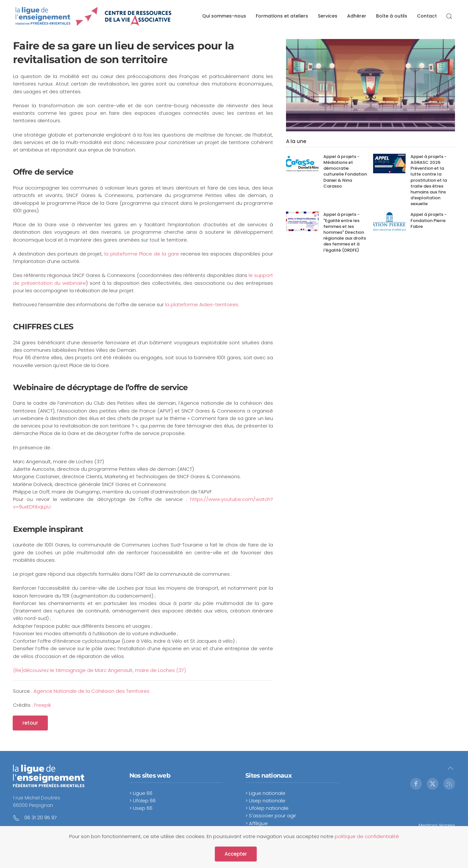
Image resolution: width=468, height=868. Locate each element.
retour (25, 723)
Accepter (236, 854)
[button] (449, 16)
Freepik (43, 705)
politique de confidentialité (367, 836)
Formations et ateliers (282, 16)
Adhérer (357, 16)
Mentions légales (437, 825)
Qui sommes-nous (224, 16)
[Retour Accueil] (94, 16)
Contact (427, 16)
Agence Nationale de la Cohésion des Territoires (91, 691)
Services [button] (328, 16)
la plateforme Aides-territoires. (202, 304)
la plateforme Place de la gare (142, 254)
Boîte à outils (392, 16)
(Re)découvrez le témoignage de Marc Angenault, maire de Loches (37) (99, 670)
